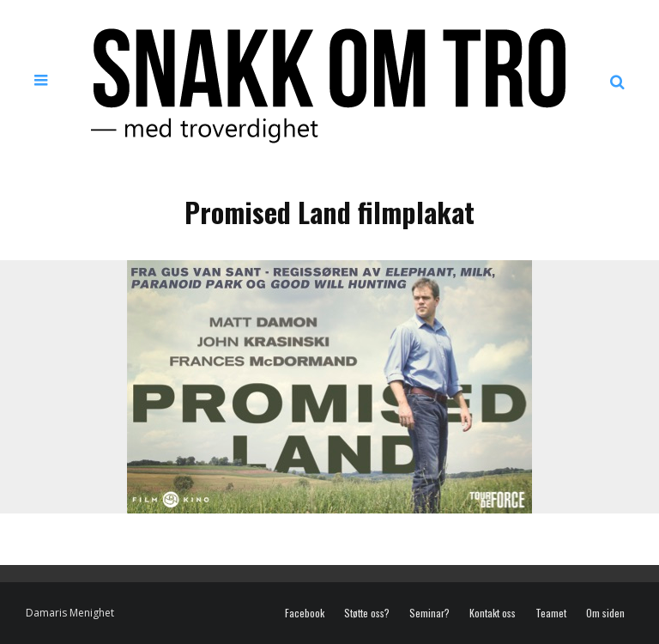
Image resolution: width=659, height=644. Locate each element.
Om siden (605, 613)
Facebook (305, 613)
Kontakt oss (493, 613)
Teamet (551, 613)
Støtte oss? (367, 613)
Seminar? (429, 613)
